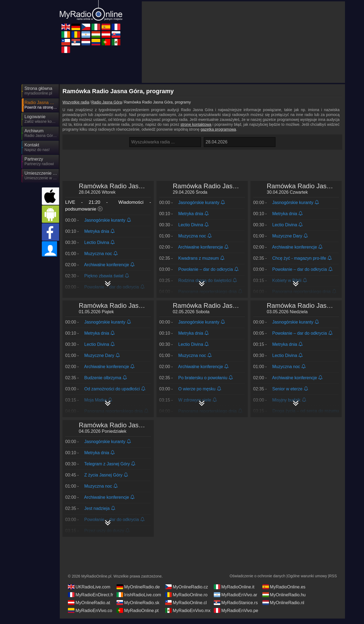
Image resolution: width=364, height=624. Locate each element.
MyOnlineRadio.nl (283, 608)
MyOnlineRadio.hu (284, 600)
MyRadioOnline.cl (186, 608)
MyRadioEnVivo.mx (188, 616)
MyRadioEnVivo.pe (236, 616)
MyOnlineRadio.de (138, 592)
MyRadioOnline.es (284, 592)
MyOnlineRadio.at (89, 608)
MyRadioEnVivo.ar (236, 600)
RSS (333, 581)
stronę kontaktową (196, 124)
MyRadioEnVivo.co (90, 616)
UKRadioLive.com (89, 592)
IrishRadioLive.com (139, 600)
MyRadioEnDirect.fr (91, 600)
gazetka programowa (218, 129)
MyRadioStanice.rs (236, 608)
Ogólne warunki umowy (307, 581)
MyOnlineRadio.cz (187, 592)
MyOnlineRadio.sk (138, 608)
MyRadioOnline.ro (186, 600)
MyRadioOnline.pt (138, 616)
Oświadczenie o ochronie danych (257, 581)
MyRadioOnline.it (234, 592)
